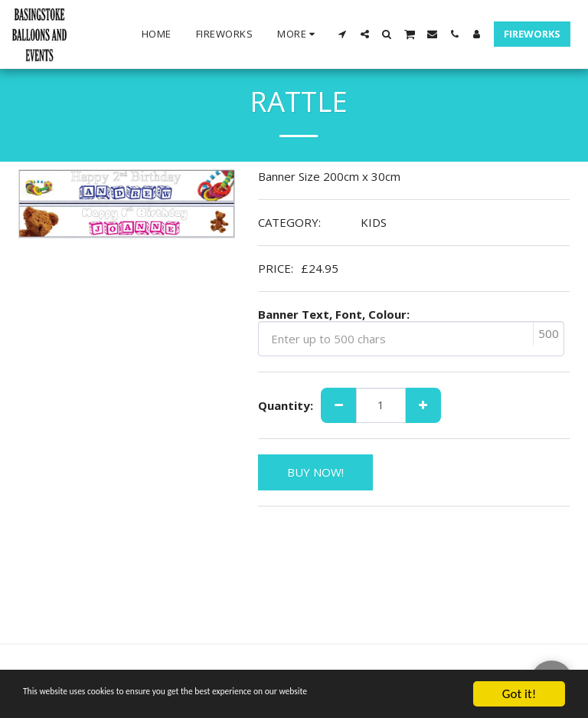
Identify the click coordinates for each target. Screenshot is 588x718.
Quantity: (286, 406)
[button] (343, 34)
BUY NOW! (315, 472)
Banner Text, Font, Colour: (334, 315)
